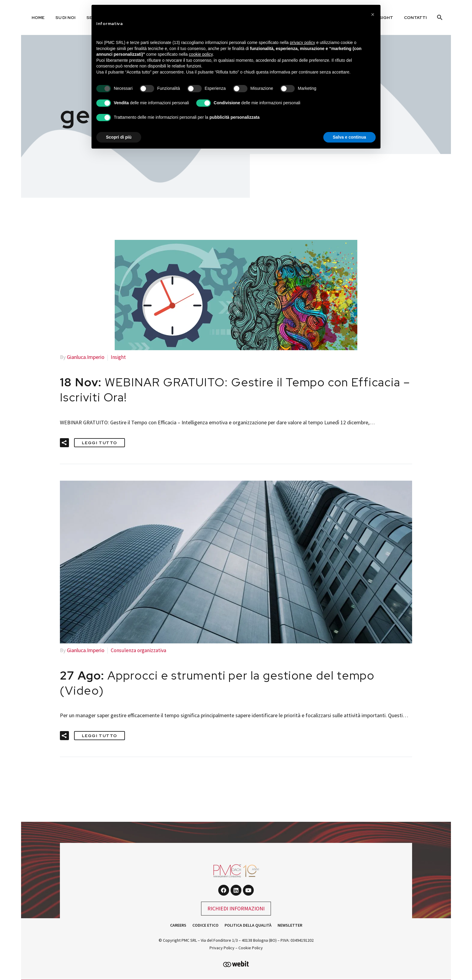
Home (38, 17)
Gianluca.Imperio (86, 357)
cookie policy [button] (201, 54)
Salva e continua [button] (349, 137)
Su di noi (65, 17)
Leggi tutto (99, 442)
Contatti (415, 17)
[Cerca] (439, 17)
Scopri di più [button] (119, 137)
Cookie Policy (251, 947)
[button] (64, 442)
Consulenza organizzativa (139, 650)
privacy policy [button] (303, 42)
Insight (119, 357)
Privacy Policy (222, 947)
